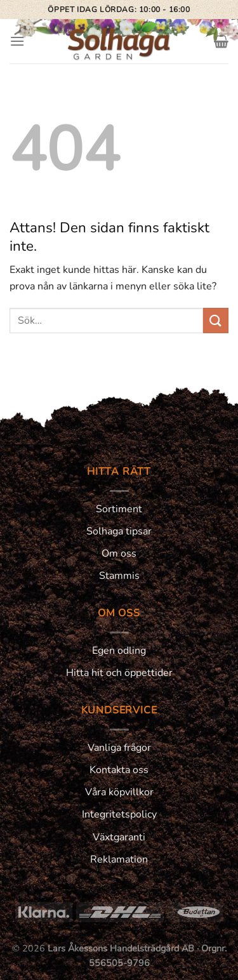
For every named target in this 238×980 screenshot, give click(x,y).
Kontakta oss (119, 770)
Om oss (119, 553)
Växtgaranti (119, 837)
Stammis (119, 576)
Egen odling (119, 651)
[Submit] (216, 320)
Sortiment (119, 509)
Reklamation (119, 859)
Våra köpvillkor (119, 792)
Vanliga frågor (119, 748)
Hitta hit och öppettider (119, 673)
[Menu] (17, 41)
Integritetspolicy (119, 814)
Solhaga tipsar (119, 531)
